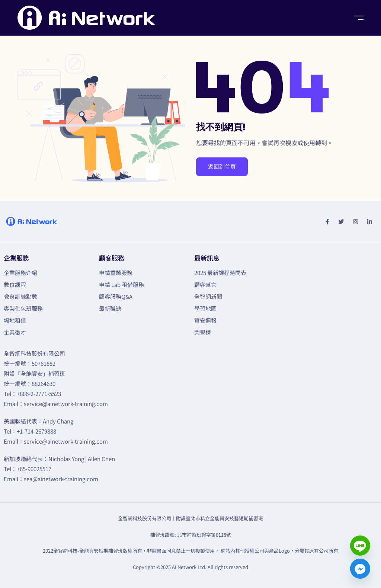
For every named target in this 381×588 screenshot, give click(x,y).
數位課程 (15, 285)
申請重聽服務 (116, 273)
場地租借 (15, 320)
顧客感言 (205, 285)
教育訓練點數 (20, 296)
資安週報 (205, 320)
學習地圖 (205, 308)
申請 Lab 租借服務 (121, 285)
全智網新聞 (208, 296)
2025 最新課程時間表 (220, 273)
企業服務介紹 (20, 273)
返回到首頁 (222, 167)
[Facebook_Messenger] (360, 569)
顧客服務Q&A (116, 296)
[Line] (360, 546)
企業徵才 (15, 332)
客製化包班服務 (23, 308)
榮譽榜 (203, 332)
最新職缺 (110, 308)
